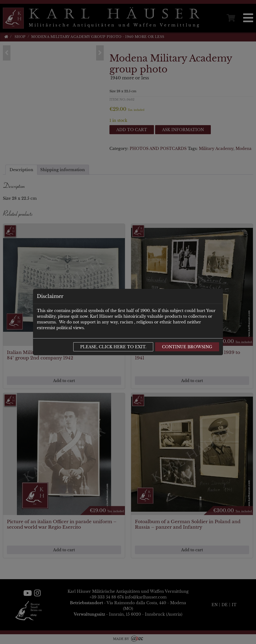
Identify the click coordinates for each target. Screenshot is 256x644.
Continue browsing (187, 347)
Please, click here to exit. (113, 347)
